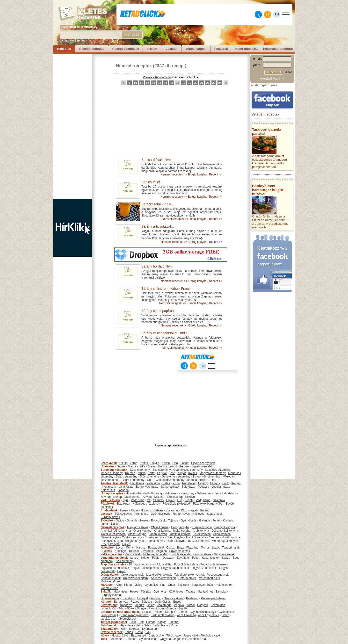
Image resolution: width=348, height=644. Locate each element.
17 (178, 83)
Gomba (171, 608)
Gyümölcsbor (127, 619)
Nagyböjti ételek (224, 554)
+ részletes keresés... (74, 40)
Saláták (107, 551)
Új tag (289, 72)
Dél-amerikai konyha (225, 531)
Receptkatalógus (92, 49)
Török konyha (202, 534)
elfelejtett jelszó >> (272, 79)
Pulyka (155, 463)
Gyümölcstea (147, 639)
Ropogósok (158, 521)
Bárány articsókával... (158, 226)
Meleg (138, 585)
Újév (216, 493)
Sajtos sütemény (127, 477)
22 (208, 83)
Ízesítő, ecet (109, 619)
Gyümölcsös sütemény (188, 470)
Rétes (166, 483)
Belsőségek (109, 625)
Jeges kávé (191, 636)
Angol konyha (222, 534)
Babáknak (124, 504)
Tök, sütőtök (126, 608)
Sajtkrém (183, 585)
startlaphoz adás (264, 85)
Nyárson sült (150, 629)
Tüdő (155, 625)
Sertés (121, 466)
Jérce (134, 463)
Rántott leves (181, 514)
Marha (132, 466)
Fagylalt (162, 473)
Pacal (165, 625)
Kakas (144, 463)
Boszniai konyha (199, 541)
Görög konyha (197, 242)
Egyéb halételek (180, 551)
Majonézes (120, 592)
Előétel (145, 558)
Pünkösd (143, 493)
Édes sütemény (140, 470)
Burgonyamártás (202, 585)
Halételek (107, 548)
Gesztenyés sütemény (176, 477)
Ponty (130, 548)
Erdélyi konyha (110, 544)
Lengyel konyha (113, 541)
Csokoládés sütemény (170, 480)
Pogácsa (204, 487)
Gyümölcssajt (109, 615)
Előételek (107, 521)
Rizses (135, 602)
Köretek (106, 602)
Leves (120, 548)
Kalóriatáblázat (246, 49)
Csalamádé (164, 605)
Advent (147, 497)
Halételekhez (224, 585)
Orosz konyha (142, 531)
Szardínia (148, 551)
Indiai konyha (198, 219)
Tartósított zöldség (163, 615)
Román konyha (155, 537)
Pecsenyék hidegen (214, 598)
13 (153, 83)
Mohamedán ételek (156, 554)
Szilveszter (204, 493)
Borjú (162, 466)
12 (147, 83)
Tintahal (174, 622)
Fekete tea (117, 639)
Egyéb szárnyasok (203, 463)
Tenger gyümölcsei (114, 622)
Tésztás (146, 592)
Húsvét (130, 493)
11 (141, 83)
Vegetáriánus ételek (114, 558)
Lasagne (123, 490)
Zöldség (147, 602)
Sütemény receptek (114, 470)
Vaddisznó (138, 500)
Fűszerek (221, 49)
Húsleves (198, 514)
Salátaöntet (206, 592)
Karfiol (190, 605)
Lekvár (147, 612)
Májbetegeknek (111, 581)
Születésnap (175, 497)
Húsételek (108, 466)
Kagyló (162, 622)
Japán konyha (158, 534)
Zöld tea (131, 639)
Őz (149, 500)
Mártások (107, 585)
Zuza (174, 625)
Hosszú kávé (120, 636)
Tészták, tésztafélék (114, 483)
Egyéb (170, 500)
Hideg (128, 585)
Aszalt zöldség (186, 615)
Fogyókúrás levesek (213, 564)
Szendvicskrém (174, 598)
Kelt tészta (109, 487)
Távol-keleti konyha (113, 534)
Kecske (184, 466)
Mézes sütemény (112, 473)
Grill (124, 629)
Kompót (170, 612)
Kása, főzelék (210, 558)
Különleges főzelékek (146, 504)
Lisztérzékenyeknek (159, 575)
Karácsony (187, 493)
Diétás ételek (110, 575)
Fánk (226, 483)
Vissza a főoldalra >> (157, 77)
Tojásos (173, 521)
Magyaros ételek (138, 527)
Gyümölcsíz (226, 612)
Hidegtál (143, 598)
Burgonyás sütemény (207, 477)
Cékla (150, 605)
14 (159, 83)
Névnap (106, 497)
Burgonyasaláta (111, 595)
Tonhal (205, 548)
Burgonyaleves (110, 517)
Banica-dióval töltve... (157, 160)
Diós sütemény (149, 477)
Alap (119, 585)
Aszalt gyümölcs (209, 615)
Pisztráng (192, 548)
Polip (133, 622)
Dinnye (141, 608)
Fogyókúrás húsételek (115, 568)
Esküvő (190, 497)
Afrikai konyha (137, 534)
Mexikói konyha (196, 537)
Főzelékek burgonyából (208, 504)
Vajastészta (126, 487)
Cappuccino (156, 636)
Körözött (156, 598)
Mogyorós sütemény (213, 473)
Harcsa (141, 548)
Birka (142, 466)
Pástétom (192, 598)
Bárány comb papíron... (159, 311)
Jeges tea (180, 639)
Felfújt (216, 521)
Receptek (64, 49)
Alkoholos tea (197, 639)
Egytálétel (183, 558)
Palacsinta (153, 483)
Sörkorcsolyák (170, 487)
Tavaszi (191, 592)
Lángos (215, 483)
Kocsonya (172, 510)
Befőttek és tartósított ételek (120, 612)
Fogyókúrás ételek (113, 564)
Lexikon (171, 49)
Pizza (176, 483)
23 (214, 83)
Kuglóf (181, 473)
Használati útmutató (278, 49)
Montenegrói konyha (225, 541)
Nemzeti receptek (134, 66)
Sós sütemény (162, 470)
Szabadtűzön (110, 629)
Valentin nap (132, 497)
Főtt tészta (137, 483)
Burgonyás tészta (147, 487)
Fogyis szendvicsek (204, 568)
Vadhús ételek (110, 500)
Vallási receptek (112, 554)
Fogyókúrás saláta (186, 564)
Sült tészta (188, 487)
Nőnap (118, 497)
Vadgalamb (203, 500)
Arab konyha (201, 531)
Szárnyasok (109, 463)
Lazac (216, 548)
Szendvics (128, 598)
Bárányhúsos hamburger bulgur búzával (268, 190)
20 (196, 83)
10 (135, 83)
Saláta (226, 558)
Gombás (132, 521)
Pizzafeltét (189, 483)
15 (165, 83)
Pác (163, 585)
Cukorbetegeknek (132, 575)
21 (202, 83)
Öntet (171, 585)
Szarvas (158, 500)
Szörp (225, 615)
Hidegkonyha (110, 598)
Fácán (185, 463)
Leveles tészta (221, 487)
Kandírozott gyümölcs (134, 615)
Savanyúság (109, 605)
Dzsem (158, 612)
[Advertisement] (72, 126)
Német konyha (110, 537)
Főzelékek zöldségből (177, 504)
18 (184, 83)
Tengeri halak (231, 548)
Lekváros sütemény (218, 470)
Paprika (179, 605)
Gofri (150, 480)
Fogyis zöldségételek (145, 568)
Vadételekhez (109, 588)
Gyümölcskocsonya (203, 612)
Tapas (129, 632)
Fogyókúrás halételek (175, 568)
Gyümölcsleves (160, 514)
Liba (175, 463)
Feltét (196, 558)
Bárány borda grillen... (158, 266)
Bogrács (134, 629)
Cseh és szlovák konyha (224, 537)
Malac (152, 466)
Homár (151, 622)
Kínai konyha (162, 531)
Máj (122, 625)
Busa (180, 548)
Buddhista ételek (181, 554)
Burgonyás (121, 602)
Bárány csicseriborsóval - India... (166, 333)
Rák (141, 622)
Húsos (124, 510)
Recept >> (216, 174)
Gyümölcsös (188, 521)
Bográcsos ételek (152, 510)
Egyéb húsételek (202, 466)
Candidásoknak (111, 578)
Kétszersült (108, 490)
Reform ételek (187, 578)
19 (190, 83)
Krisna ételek (203, 554)
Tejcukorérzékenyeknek (189, 575)
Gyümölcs (151, 585)
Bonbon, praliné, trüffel (201, 480)
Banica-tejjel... (152, 182)
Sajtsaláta (222, 592)
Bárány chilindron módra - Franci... (167, 289)
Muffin (142, 473)
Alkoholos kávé (210, 636)
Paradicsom (156, 608)
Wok (184, 510)
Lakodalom (229, 493)
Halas (135, 510)
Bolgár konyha (197, 174)
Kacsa (166, 463)
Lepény (203, 483)
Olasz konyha (160, 527)
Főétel (156, 558)
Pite (172, 473)
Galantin (205, 521)
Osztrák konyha (132, 537)
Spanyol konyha (225, 527)
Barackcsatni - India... (158, 204)
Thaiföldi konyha (180, 534)
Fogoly (189, 500)
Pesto (139, 632)
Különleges (176, 592)
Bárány (172, 466)
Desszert (168, 558)
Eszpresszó (138, 636)
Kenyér (236, 483)
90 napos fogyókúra (141, 564)
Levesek (106, 514)
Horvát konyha (156, 541)
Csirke (123, 463)
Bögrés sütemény (133, 480)
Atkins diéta (164, 564)
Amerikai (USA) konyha (116, 531)
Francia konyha (197, 303)
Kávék (105, 636)
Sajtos (120, 521)
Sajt (148, 632)
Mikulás (159, 497)
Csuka (170, 548)
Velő (138, 625)
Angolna (161, 551)
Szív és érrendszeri (163, 578)
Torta (151, 473)
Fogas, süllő (156, 548)
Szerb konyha (177, 541)
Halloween (171, 493)
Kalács (193, 473)
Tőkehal (134, 551)
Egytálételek (109, 510)
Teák (104, 639)
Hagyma (203, 605)
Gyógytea (165, 639)
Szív (147, 625)
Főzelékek (108, 504)
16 (171, 83)
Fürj (179, 500)
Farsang (157, 493)
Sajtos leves (215, 514)
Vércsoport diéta (209, 578)
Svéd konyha (175, 537)
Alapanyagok (196, 49)
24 (220, 83)
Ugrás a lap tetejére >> (171, 445)
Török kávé (173, 636)
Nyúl (125, 500)
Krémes (130, 473)
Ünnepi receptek (112, 493)
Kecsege (120, 551)
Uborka (140, 605)
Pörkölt (205, 510)
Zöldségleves (123, 514)
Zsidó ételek (133, 554)
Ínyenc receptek (112, 632)
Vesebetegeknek (218, 575)
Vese (130, 625)
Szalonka (219, 500)
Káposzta (126, 605)
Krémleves (141, 514)
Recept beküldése (126, 49)
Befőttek (183, 612)
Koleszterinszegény (136, 578)
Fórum (152, 49)
